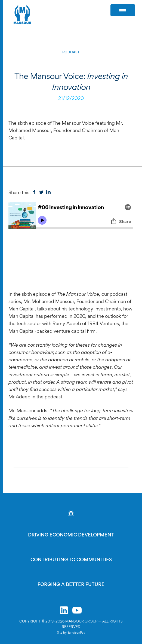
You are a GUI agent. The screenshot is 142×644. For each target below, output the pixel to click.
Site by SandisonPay (71, 633)
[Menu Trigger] (123, 10)
